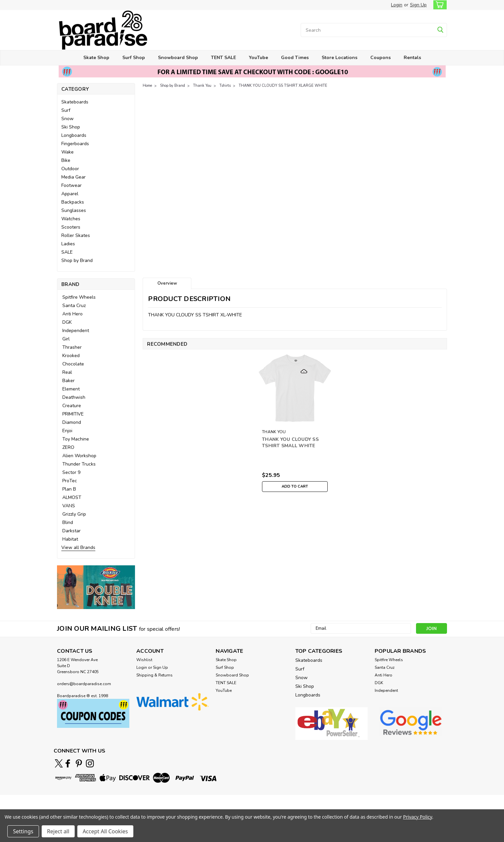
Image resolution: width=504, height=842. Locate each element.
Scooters (71, 227)
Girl (66, 339)
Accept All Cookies (105, 831)
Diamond (72, 422)
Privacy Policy (417, 817)
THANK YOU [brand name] (274, 432)
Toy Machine (76, 439)
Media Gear (73, 177)
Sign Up (418, 5)
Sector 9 (71, 472)
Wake (67, 152)
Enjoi (67, 431)
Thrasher (72, 347)
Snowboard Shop (178, 58)
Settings (23, 831)
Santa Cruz (74, 306)
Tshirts (225, 86)
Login (397, 5)
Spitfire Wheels (79, 297)
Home (147, 86)
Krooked (71, 356)
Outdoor (70, 169)
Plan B (69, 489)
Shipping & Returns (154, 675)
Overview (167, 283)
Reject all (58, 831)
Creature (72, 406)
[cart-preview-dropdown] (438, 5)
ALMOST (72, 497)
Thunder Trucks (79, 464)
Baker (68, 381)
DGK (67, 322)
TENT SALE (223, 58)
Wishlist (144, 660)
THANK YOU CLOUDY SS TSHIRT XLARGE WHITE (283, 86)
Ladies (68, 244)
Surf (66, 110)
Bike (66, 160)
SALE (67, 252)
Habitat (70, 539)
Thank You (202, 86)
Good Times (295, 58)
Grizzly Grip (74, 514)
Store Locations (339, 58)
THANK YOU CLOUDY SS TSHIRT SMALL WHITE (290, 443)
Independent (76, 331)
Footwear (71, 185)
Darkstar (71, 531)
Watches (71, 219)
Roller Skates (76, 235)
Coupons (380, 58)
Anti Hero (72, 314)
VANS (69, 506)
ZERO (68, 447)
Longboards (74, 135)
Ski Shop (71, 127)
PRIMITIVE (73, 414)
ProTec (70, 481)
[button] (96, 587)
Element (71, 389)
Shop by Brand (77, 260)
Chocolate (73, 364)
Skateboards (75, 102)
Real (67, 372)
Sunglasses (74, 210)
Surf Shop (134, 58)
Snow (67, 119)
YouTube (258, 58)
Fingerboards (75, 144)
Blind (68, 522)
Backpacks (73, 202)
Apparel (70, 194)
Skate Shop (96, 58)
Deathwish (74, 397)
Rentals (412, 58)
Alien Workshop (79, 456)
